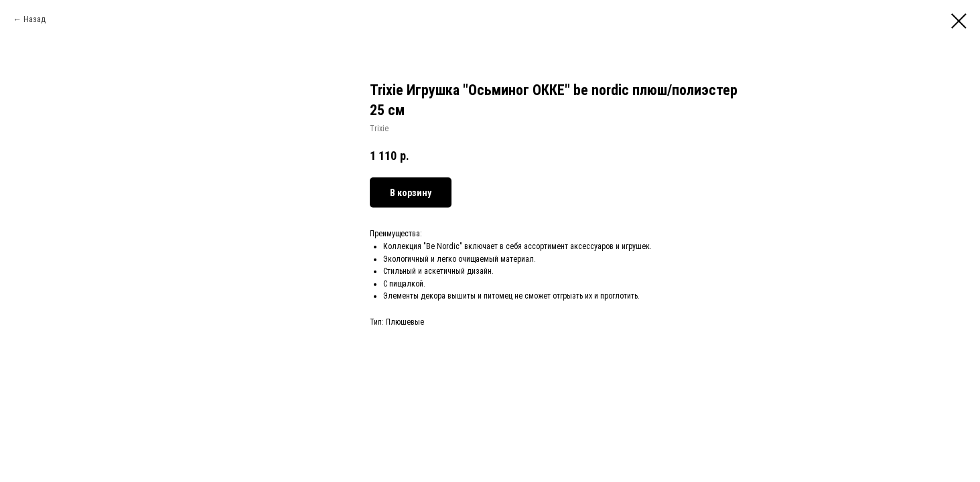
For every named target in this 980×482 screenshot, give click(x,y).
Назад (34, 19)
